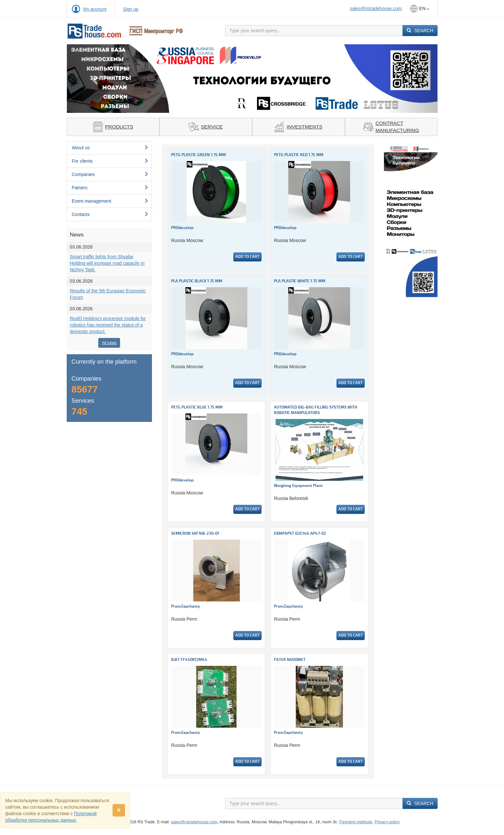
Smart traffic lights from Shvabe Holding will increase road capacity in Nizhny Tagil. (107, 263)
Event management (110, 201)
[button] (95, 79)
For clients (110, 161)
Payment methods (356, 822)
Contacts (110, 214)
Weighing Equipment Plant (298, 486)
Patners (110, 188)
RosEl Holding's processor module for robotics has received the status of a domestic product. (108, 325)
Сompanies (110, 174)
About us (110, 148)
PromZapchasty (186, 606)
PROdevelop (182, 228)
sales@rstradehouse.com (376, 8)
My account (95, 9)
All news (109, 343)
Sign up (131, 9)
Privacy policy (387, 822)
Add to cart (247, 257)
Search (420, 31)
